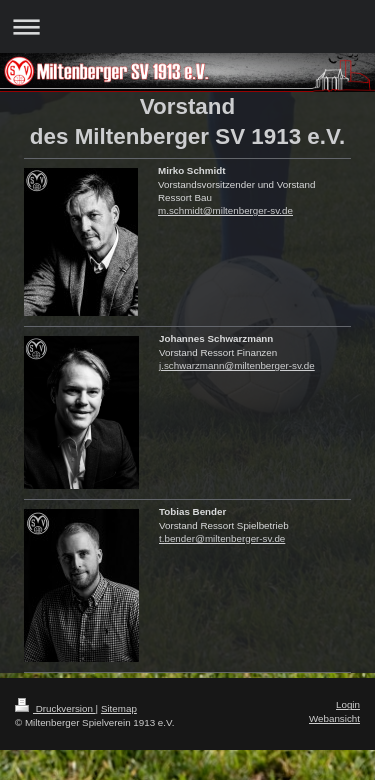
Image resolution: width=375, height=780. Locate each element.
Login (348, 704)
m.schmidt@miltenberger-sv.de (225, 210)
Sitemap (119, 708)
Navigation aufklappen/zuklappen (187, 26)
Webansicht (334, 718)
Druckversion (55, 708)
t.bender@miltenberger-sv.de (222, 538)
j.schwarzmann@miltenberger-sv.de (237, 365)
